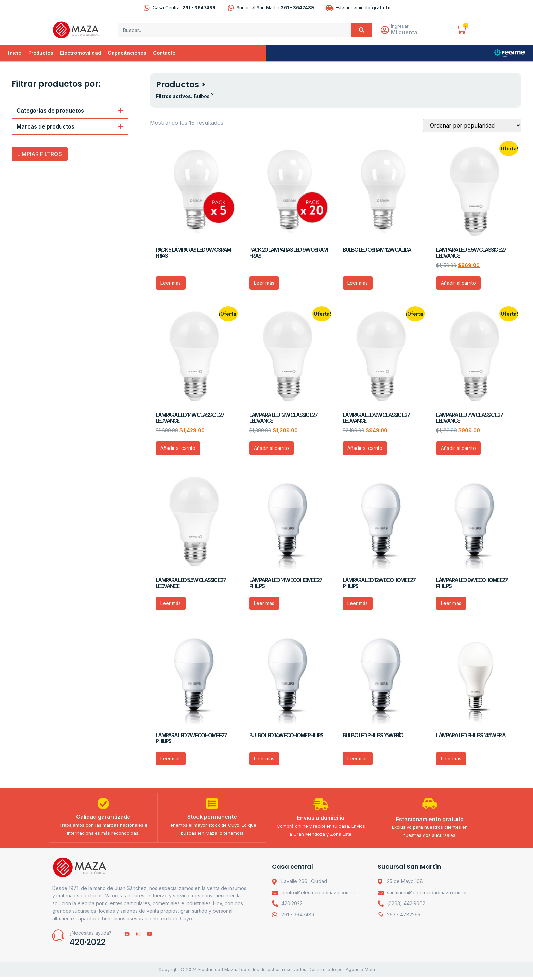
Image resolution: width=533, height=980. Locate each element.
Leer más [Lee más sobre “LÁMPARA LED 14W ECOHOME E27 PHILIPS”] (264, 604)
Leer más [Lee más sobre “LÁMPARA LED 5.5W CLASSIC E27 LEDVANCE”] (171, 604)
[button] (70, 111)
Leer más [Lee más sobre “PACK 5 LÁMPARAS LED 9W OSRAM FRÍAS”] (171, 283)
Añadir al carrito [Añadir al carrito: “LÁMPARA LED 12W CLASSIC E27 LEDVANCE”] (271, 449)
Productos (41, 54)
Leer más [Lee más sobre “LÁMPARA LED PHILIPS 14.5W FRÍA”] (451, 759)
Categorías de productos (50, 111)
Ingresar (402, 26)
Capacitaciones (127, 54)
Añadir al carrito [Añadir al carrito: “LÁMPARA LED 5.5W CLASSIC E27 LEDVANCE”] (458, 283)
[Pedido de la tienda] (472, 126)
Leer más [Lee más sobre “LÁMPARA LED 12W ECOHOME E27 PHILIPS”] (358, 604)
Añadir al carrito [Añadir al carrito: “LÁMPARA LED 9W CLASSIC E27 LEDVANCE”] (365, 449)
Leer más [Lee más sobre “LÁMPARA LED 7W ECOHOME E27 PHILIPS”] (171, 759)
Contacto (164, 54)
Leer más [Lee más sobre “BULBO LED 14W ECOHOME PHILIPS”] (264, 759)
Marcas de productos (46, 127)
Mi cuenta (406, 33)
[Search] (362, 30)
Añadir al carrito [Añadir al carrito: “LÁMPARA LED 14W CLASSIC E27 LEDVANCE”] (178, 449)
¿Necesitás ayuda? (90, 936)
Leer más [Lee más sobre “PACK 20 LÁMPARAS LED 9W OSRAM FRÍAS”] (264, 283)
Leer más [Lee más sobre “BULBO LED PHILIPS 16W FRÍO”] (358, 759)
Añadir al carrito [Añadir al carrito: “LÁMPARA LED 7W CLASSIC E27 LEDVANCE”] (458, 449)
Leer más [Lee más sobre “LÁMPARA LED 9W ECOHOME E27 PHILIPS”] (451, 604)
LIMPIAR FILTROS (40, 155)
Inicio (15, 54)
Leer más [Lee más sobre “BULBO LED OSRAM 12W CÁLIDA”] (358, 283)
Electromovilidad (80, 54)
